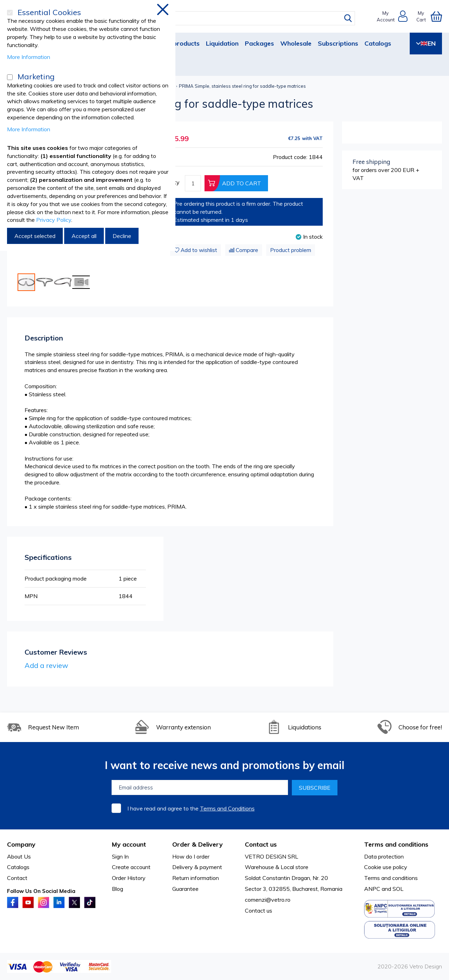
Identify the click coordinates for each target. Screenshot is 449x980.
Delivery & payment (197, 867)
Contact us (259, 911)
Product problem (291, 250)
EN (426, 43)
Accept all (84, 236)
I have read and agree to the (191, 808)
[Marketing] (10, 77)
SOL (398, 889)
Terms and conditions (391, 878)
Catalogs (378, 43)
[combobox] (231, 18)
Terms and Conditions (227, 808)
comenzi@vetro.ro (268, 900)
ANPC (372, 889)
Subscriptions (338, 43)
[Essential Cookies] (10, 13)
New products (179, 43)
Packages (259, 43)
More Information (29, 57)
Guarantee (185, 889)
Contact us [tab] (261, 844)
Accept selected (35, 236)
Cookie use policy (386, 867)
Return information (196, 878)
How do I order (191, 856)
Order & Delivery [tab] (197, 844)
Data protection (384, 856)
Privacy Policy (54, 220)
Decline (122, 236)
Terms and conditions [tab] (396, 844)
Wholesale (296, 43)
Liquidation (222, 43)
